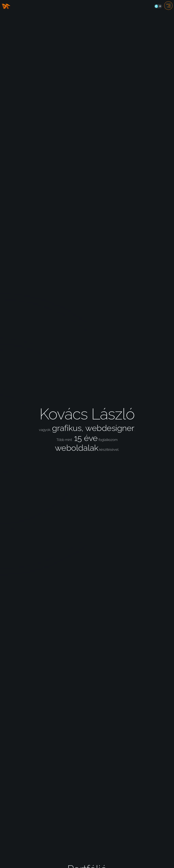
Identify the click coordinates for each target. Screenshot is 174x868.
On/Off (158, 6)
